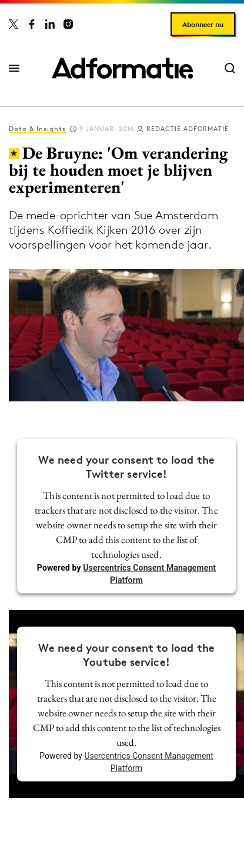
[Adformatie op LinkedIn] (50, 24)
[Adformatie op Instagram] (68, 24)
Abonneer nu (203, 24)
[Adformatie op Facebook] (32, 24)
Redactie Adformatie (188, 129)
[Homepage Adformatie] (122, 68)
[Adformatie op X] (14, 24)
